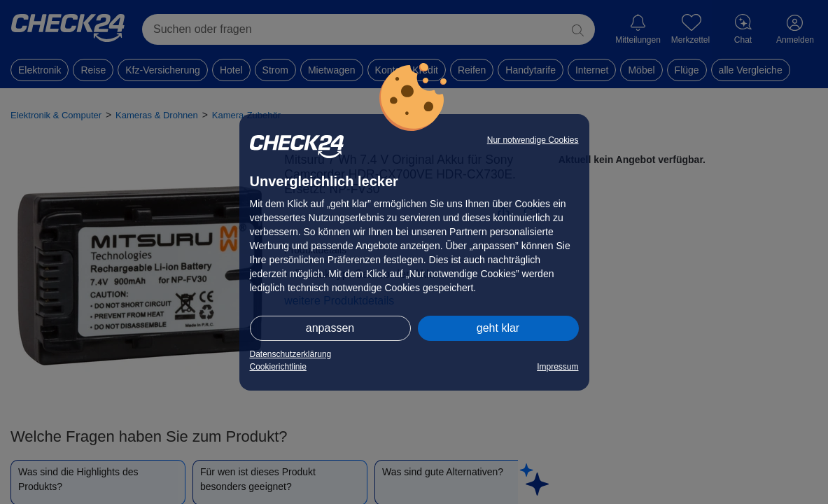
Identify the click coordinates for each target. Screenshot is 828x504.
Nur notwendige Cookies (533, 140)
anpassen (330, 328)
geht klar (498, 328)
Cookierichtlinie (278, 367)
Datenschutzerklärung (291, 354)
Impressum (557, 367)
